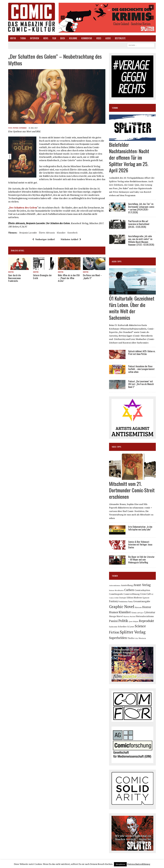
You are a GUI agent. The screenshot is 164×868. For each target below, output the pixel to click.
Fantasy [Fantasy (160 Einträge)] (114, 601)
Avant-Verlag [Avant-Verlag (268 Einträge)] (142, 585)
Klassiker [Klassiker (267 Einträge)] (125, 612)
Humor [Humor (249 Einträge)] (114, 612)
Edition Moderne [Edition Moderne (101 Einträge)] (134, 598)
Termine (115, 108)
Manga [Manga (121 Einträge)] (113, 616)
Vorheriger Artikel (44, 239)
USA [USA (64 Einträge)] (137, 638)
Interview (35, 38)
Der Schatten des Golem (23, 208)
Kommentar (87, 38)
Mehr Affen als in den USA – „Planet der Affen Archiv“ (69, 278)
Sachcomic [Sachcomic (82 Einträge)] (113, 627)
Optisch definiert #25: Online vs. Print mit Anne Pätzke (142, 353)
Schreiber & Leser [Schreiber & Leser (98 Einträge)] (126, 627)
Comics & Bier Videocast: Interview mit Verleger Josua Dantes (140, 545)
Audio (108, 38)
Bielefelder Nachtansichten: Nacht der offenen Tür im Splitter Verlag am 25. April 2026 (129, 157)
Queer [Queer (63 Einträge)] (131, 621)
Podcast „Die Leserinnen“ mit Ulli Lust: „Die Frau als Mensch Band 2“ (141, 384)
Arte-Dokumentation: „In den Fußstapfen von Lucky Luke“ (140, 528)
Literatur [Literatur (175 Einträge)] (150, 612)
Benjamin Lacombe (28, 233)
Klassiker (61, 233)
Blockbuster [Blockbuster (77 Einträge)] (119, 590)
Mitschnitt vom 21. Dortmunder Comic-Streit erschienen (132, 490)
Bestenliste (120, 38)
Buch (63, 38)
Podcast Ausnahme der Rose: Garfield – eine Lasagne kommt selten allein (141, 369)
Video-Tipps (116, 447)
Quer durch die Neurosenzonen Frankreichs (14, 278)
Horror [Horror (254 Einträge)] (147, 607)
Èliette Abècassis (47, 233)
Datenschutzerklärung (139, 864)
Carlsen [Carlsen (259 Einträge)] (129, 590)
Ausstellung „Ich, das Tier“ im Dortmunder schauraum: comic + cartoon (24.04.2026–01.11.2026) (141, 208)
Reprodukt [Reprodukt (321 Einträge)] (146, 621)
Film (54, 38)
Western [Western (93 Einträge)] (142, 638)
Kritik (13, 38)
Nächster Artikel (71, 239)
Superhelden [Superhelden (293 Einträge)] (118, 638)
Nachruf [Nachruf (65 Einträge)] (133, 617)
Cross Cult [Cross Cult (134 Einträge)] (145, 594)
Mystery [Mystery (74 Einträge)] (126, 616)
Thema (23, 38)
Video (99, 38)
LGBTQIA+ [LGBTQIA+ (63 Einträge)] (140, 613)
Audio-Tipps (117, 261)
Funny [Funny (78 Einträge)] (130, 602)
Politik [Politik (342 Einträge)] (123, 621)
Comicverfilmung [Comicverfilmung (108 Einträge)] (132, 594)
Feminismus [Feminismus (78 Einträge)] (123, 602)
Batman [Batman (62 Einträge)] (112, 590)
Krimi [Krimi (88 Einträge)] (134, 613)
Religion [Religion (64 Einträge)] (136, 621)
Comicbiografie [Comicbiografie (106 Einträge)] (116, 594)
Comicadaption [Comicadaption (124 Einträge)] (142, 590)
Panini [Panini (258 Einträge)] (113, 621)
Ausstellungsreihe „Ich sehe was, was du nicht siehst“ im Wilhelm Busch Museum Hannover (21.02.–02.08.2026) (141, 240)
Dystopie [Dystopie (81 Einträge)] (123, 598)
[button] (107, 18)
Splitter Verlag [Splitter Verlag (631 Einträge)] (133, 632)
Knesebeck (73, 233)
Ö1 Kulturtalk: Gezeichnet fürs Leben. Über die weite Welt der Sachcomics (132, 308)
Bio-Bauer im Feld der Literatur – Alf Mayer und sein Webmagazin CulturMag (141, 560)
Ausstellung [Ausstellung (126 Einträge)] (127, 585)
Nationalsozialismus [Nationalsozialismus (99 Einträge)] (145, 616)
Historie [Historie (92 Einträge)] (138, 607)
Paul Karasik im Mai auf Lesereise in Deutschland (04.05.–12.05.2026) (139, 224)
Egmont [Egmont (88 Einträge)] (146, 598)
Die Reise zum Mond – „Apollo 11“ (92, 277)
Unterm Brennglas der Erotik (42, 277)
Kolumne (73, 38)
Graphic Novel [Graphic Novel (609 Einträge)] (122, 607)
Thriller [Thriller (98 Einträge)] (131, 638)
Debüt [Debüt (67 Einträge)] (117, 598)
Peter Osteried (20, 128)
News (46, 38)
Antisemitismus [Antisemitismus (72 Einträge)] (115, 585)
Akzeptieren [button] (120, 864)
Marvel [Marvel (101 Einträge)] (120, 616)
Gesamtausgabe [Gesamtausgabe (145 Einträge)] (142, 601)
